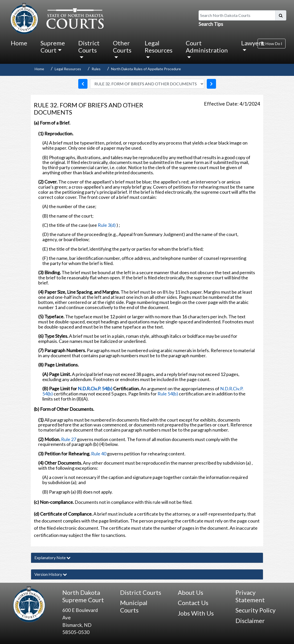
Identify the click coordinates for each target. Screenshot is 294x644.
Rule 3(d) (107, 225)
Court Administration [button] (207, 47)
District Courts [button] (89, 47)
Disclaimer (250, 621)
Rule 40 (99, 454)
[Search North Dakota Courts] (237, 15)
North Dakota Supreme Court (83, 596)
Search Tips (211, 24)
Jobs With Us (196, 613)
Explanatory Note (52, 558)
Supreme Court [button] (53, 47)
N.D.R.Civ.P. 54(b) (95, 389)
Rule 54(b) (168, 394)
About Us (190, 592)
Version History (51, 574)
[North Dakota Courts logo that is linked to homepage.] (56, 18)
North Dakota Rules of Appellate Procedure (146, 69)
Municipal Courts (134, 606)
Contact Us (193, 603)
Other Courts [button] (122, 47)
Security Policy (256, 610)
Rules (96, 69)
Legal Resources (68, 69)
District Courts (141, 592)
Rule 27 (69, 439)
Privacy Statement (250, 596)
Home (19, 43)
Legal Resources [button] (159, 47)
